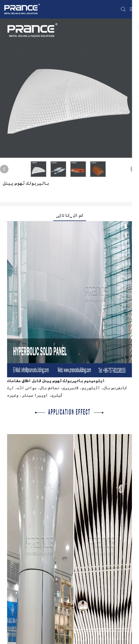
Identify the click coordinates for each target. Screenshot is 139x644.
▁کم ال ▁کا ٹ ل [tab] (70, 215)
